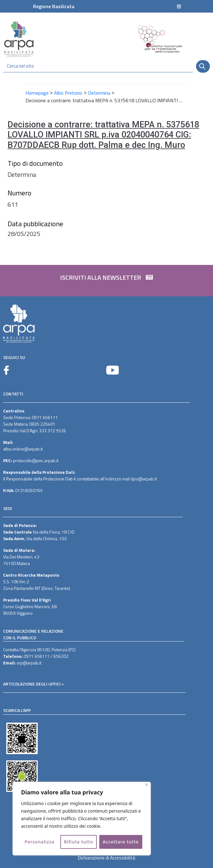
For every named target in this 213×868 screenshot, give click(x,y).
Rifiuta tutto (79, 842)
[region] (82, 819)
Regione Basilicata (54, 6)
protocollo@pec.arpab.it (36, 460)
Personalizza (40, 842)
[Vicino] (147, 785)
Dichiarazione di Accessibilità (106, 858)
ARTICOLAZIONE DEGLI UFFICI (32, 684)
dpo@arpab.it (144, 479)
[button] (106, 281)
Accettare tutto (121, 842)
